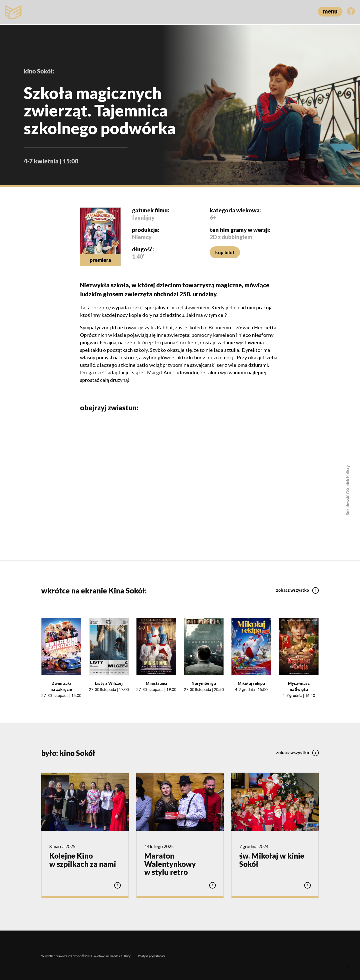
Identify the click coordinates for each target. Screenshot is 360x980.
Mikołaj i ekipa (251, 683)
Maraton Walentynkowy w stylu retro (170, 864)
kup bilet (224, 252)
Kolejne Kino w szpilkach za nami (83, 860)
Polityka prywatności (151, 954)
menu (330, 11)
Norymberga (204, 683)
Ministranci (156, 683)
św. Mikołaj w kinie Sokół (272, 860)
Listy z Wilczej (109, 683)
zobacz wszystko (297, 588)
